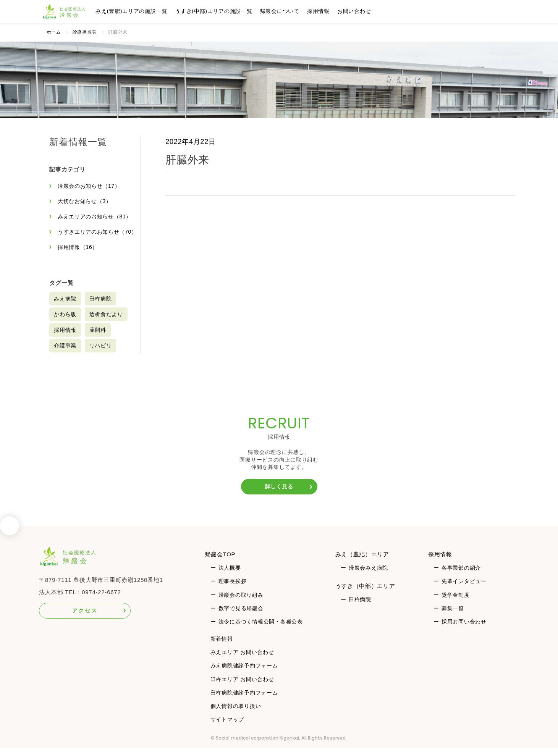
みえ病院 (65, 306)
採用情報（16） (78, 255)
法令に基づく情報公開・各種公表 (261, 629)
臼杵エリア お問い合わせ (242, 687)
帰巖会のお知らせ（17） (89, 186)
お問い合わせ (356, 11)
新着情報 (222, 646)
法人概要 (230, 575)
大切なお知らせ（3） (85, 201)
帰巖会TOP (220, 562)
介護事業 (65, 353)
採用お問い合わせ (464, 629)
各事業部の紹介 (461, 575)
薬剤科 (98, 338)
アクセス (85, 618)
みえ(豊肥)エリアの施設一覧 (134, 11)
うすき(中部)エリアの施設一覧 (216, 11)
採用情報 (320, 11)
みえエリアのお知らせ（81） (95, 216)
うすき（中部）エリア (366, 593)
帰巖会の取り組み (241, 602)
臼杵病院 (101, 306)
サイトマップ (227, 727)
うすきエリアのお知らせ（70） (89, 236)
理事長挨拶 (233, 589)
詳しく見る (279, 494)
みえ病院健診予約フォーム (244, 673)
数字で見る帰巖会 (241, 615)
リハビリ (101, 353)
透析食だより (106, 322)
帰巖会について (282, 11)
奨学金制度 (456, 602)
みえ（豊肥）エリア (362, 562)
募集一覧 (453, 615)
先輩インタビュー (464, 589)
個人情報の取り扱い (236, 714)
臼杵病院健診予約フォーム (244, 700)
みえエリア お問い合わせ (242, 660)
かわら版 (65, 322)
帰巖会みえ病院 (368, 575)
